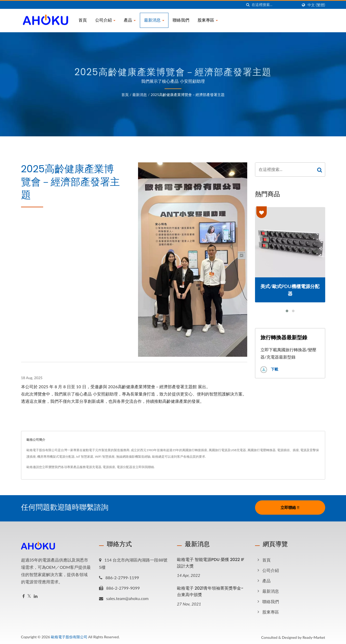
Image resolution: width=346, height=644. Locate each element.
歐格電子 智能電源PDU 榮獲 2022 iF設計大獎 (211, 561)
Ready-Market (314, 636)
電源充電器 (94, 467)
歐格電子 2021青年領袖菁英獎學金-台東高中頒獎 (210, 590)
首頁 (83, 20)
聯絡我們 (181, 20)
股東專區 (208, 20)
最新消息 (154, 20)
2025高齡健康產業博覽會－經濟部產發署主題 (188, 95)
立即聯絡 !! (290, 507)
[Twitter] (29, 595)
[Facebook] (24, 595)
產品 (130, 20)
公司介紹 (105, 20)
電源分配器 (125, 467)
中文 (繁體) (316, 5)
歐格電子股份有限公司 (69, 635)
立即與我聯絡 (145, 467)
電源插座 (109, 467)
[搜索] (248, 5)
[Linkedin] (36, 595)
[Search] (275, 5)
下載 (269, 370)
